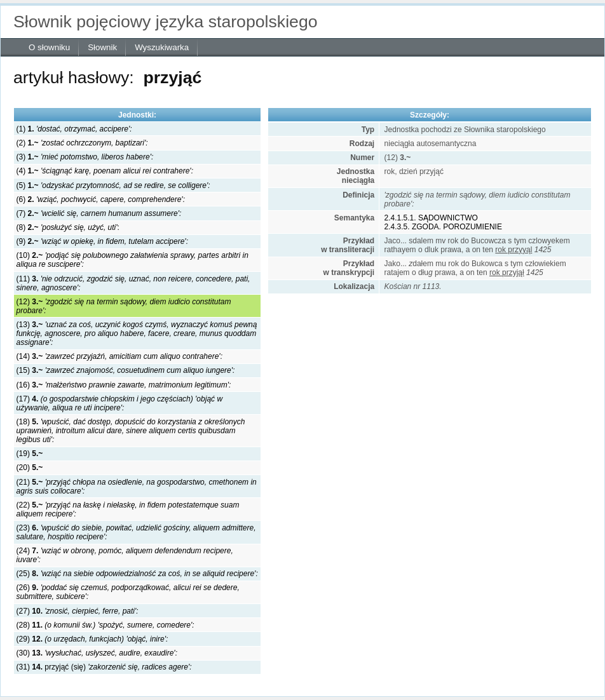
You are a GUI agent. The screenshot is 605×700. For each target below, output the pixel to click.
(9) (102, 241)
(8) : (68, 227)
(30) (97, 653)
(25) (137, 574)
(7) (99, 213)
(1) (74, 129)
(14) (119, 356)
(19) (30, 454)
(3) (85, 157)
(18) (131, 431)
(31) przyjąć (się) (104, 667)
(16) (124, 385)
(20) (30, 468)
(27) (78, 611)
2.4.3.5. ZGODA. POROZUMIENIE (443, 227)
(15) (126, 370)
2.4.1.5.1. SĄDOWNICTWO (431, 218)
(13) (137, 333)
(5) (113, 185)
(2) (82, 143)
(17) (119, 403)
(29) (92, 639)
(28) (105, 625)
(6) (101, 199)
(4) (105, 171)
